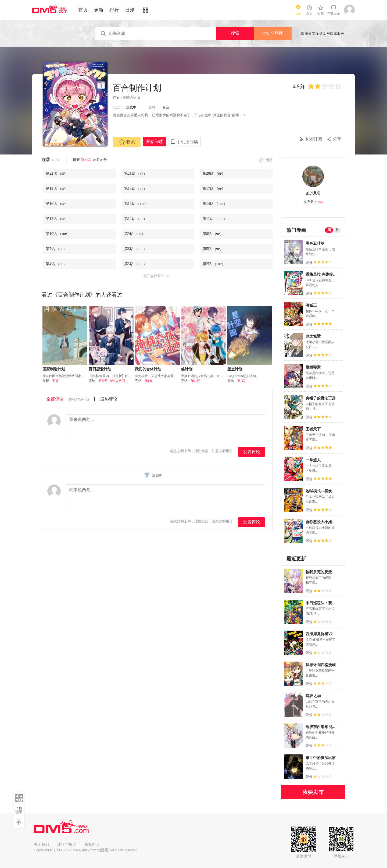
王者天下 (313, 429)
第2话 (214, 264)
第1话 (241, 381)
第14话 (215, 204)
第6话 (136, 249)
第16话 (57, 204)
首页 (83, 10)
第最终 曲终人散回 (112, 381)
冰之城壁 (313, 336)
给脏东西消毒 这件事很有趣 (329, 727)
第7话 (56, 249)
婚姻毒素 (313, 367)
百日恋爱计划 (100, 369)
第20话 (214, 173)
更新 (99, 10)
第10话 (58, 234)
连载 (51, 159)
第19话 (57, 189)
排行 (114, 10)
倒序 (269, 160)
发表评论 (252, 452)
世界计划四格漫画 (321, 665)
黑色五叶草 (315, 243)
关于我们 (41, 844)
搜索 (235, 33)
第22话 (86, 160)
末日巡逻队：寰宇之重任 (326, 603)
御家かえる (132, 97)
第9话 (135, 234)
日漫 (130, 10)
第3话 (136, 264)
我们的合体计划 (148, 369)
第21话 (136, 173)
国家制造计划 (54, 369)
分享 (337, 139)
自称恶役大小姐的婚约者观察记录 (334, 522)
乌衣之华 (313, 696)
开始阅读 (155, 141)
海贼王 (311, 305)
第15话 (137, 204)
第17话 (214, 189)
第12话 (136, 219)
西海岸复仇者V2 (319, 634)
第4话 (56, 264)
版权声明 (92, 844)
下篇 (55, 381)
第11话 (215, 219)
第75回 (196, 381)
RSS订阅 (314, 139)
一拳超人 (313, 460)
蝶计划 (187, 369)
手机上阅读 (187, 142)
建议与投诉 (67, 844)
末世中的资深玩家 (321, 758)
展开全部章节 (154, 276)
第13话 (57, 219)
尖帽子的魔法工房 (321, 398)
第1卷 (149, 381)
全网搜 (273, 33)
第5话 (213, 249)
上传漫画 (19, 810)
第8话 (213, 234)
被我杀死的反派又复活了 (326, 572)
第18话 (136, 189)
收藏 (127, 142)
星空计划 (235, 369)
